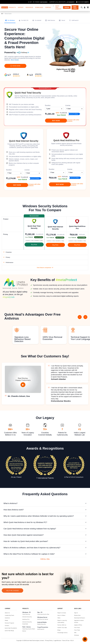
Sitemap (76, 635)
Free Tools (77, 627)
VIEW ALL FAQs (45, 559)
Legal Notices (57, 640)
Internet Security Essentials (27, 623)
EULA (72, 640)
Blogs (59, 630)
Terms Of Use (66, 640)
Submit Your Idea (62, 627)
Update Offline (78, 625)
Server (63, 20)
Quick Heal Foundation (11, 628)
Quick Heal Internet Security (24, 141)
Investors (7, 618)
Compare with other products (73, 121)
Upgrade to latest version (79, 621)
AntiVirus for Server (43, 619)
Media (6, 620)
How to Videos (61, 615)
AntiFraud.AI (75, 20)
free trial (75, 7)
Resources (29, 7)
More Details (15, 60)
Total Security (26, 614)
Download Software (80, 618)
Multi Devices (51, 20)
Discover (83, 2)
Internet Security (27, 617)
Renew (37, 2)
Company (48, 7)
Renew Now (77, 615)
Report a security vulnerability (62, 621)
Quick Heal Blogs (9, 631)
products (12, 7)
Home (2, 14)
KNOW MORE (15, 66)
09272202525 (44, 2)
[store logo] (5, 7)
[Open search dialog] (82, 7)
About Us (7, 613)
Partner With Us (62, 625)
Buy (31, 2)
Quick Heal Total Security (28, 93)
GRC (75, 633)
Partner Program (9, 623)
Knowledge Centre (62, 633)
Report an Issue (62, 613)
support (21, 7)
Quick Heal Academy (58, 7)
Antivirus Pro (26, 619)
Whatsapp (62, 2)
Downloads (39, 7)
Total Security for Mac (43, 614)
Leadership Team (9, 615)
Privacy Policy (49, 640)
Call (57, 2)
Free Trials (77, 630)
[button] (85, 639)
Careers (7, 625)
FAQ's (59, 618)
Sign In (76, 613)
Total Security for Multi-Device (29, 630)
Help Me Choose (13, 590)
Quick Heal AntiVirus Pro (66, 140)
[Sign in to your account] (85, 7)
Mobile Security (42, 624)
